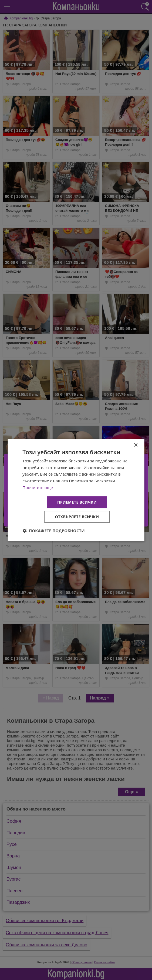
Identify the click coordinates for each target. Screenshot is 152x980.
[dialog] (76, 490)
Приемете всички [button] (77, 502)
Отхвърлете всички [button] (77, 517)
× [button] (136, 445)
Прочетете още (38, 487)
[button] (54, 531)
